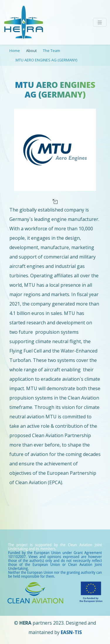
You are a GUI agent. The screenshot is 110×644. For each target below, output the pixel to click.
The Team (51, 51)
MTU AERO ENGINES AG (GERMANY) (46, 60)
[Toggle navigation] (100, 22)
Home (15, 51)
